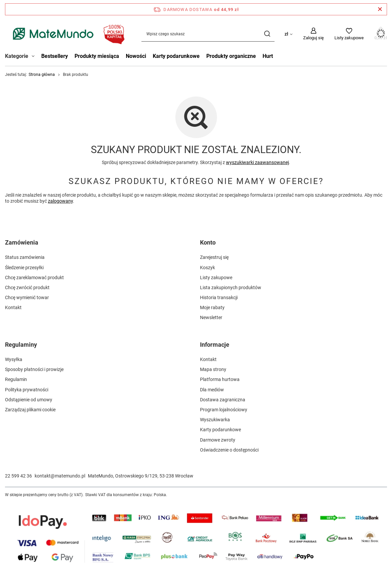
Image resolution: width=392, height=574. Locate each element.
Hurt (268, 56)
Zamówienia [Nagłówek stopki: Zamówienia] (22, 242)
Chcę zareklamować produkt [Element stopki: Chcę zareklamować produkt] (34, 278)
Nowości (136, 56)
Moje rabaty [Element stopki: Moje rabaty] (212, 307)
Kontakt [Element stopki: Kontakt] (13, 307)
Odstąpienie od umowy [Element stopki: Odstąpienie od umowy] (29, 400)
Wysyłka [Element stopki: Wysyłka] (14, 359)
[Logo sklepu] (67, 34)
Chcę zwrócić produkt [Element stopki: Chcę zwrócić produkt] (27, 287)
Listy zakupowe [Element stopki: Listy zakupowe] (216, 278)
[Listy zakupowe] (349, 34)
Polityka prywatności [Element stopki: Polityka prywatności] (27, 390)
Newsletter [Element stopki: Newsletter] (211, 317)
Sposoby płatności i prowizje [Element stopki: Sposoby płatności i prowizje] (34, 369)
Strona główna (42, 75)
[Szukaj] (267, 34)
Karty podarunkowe (176, 56)
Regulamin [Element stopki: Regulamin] (16, 379)
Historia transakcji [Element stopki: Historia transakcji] (219, 297)
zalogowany (60, 201)
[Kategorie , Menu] (35, 57)
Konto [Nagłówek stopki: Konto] (208, 242)
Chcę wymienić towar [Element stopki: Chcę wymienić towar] (27, 297)
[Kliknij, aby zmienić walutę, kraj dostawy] (289, 34)
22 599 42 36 (18, 476)
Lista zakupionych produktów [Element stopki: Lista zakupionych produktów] (231, 287)
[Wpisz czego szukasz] (208, 34)
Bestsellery (55, 56)
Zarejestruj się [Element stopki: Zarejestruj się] (214, 257)
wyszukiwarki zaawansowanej (257, 162)
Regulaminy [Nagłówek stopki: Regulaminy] (21, 345)
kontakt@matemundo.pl (60, 476)
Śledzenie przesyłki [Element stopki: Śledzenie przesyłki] (24, 268)
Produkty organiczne (231, 56)
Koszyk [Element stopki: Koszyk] (207, 268)
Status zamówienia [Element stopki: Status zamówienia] (25, 257)
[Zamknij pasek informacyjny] (380, 9)
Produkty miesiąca (97, 56)
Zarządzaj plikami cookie (30, 410)
